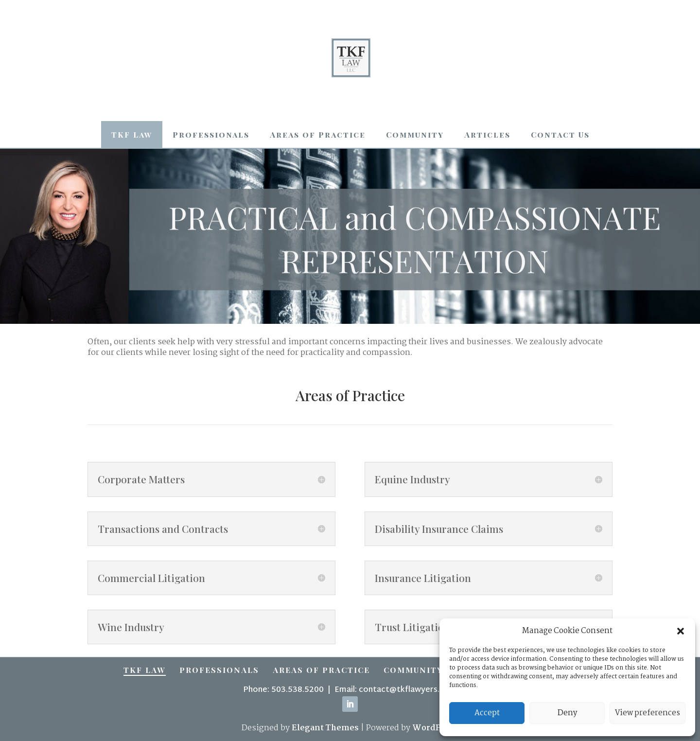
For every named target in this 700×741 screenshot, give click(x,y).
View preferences (647, 713)
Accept (487, 713)
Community (415, 134)
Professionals (211, 134)
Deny (567, 713)
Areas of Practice (318, 134)
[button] (681, 631)
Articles (487, 134)
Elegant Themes (325, 728)
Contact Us (560, 134)
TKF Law (132, 134)
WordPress (435, 728)
